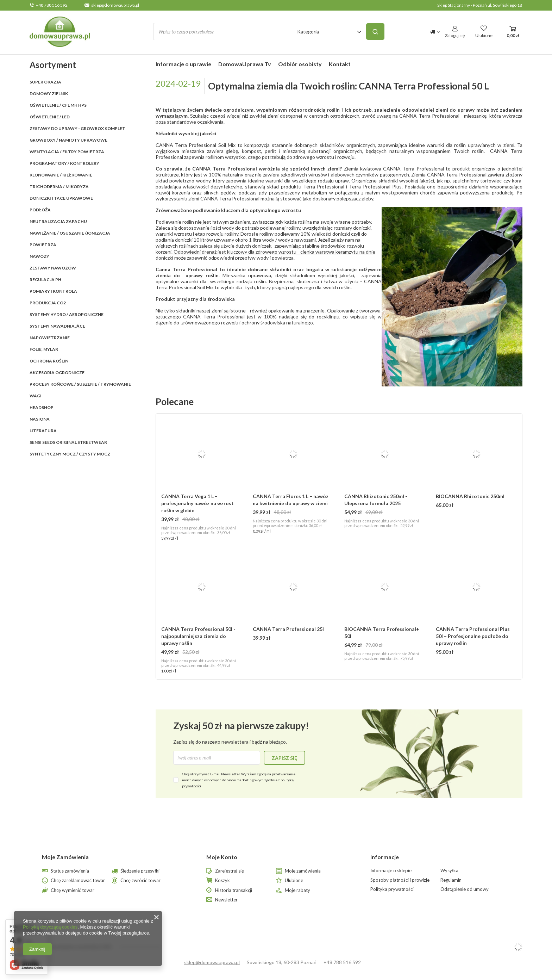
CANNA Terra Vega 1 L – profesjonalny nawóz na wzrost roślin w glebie (197, 503)
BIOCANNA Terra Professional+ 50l (382, 632)
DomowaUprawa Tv (245, 64)
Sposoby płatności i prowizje (400, 880)
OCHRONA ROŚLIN (49, 361)
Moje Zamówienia (65, 857)
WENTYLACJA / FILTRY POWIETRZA (67, 152)
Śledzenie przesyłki (140, 871)
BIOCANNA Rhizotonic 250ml (470, 496)
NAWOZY (39, 256)
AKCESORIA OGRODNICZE (57, 373)
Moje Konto (222, 857)
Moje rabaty (297, 890)
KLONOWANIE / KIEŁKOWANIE (61, 175)
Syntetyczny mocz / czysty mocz (70, 454)
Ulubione (294, 880)
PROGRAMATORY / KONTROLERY (64, 163)
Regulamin (451, 880)
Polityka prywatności (392, 889)
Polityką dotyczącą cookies (50, 927)
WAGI (36, 396)
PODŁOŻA (40, 210)
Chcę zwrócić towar (140, 880)
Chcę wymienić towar (73, 890)
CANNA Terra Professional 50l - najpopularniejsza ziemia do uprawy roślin (198, 636)
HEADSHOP (42, 407)
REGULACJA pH (45, 280)
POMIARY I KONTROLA (53, 291)
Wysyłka (449, 871)
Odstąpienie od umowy (465, 889)
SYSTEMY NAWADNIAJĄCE (57, 326)
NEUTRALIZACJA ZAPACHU (58, 221)
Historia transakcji (234, 890)
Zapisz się (284, 758)
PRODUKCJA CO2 (48, 303)
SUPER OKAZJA (45, 82)
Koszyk (222, 880)
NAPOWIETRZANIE (50, 338)
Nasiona (40, 419)
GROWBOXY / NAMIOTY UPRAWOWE (68, 140)
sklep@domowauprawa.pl (115, 5)
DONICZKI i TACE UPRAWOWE (61, 198)
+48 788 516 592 (52, 5)
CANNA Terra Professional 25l (288, 629)
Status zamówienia (70, 871)
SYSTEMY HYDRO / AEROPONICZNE (67, 314)
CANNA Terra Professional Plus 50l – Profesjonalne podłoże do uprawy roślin (473, 636)
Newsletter (226, 900)
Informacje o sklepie (391, 871)
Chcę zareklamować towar (78, 880)
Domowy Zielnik (49, 94)
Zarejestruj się (230, 871)
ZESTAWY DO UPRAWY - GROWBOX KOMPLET (77, 128)
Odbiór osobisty (300, 64)
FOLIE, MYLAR (44, 349)
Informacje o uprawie (183, 64)
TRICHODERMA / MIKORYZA (59, 187)
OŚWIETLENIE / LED (50, 117)
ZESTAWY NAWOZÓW (53, 268)
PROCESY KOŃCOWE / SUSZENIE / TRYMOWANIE (80, 384)
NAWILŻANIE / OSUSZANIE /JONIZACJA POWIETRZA (70, 239)
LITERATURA (43, 431)
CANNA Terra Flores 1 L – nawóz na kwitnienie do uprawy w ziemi (291, 500)
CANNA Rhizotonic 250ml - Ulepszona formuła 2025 (376, 500)
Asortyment (53, 65)
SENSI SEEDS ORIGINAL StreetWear (68, 442)
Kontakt (340, 64)
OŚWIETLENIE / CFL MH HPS (58, 105)
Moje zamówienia (303, 871)
